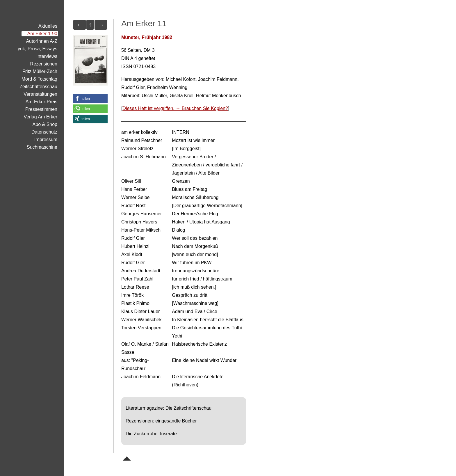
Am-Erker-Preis (41, 102)
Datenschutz (44, 132)
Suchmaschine (42, 147)
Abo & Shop (45, 124)
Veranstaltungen (40, 94)
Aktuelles (48, 26)
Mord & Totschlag (39, 79)
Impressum (46, 140)
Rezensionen (44, 64)
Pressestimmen (41, 109)
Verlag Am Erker (40, 117)
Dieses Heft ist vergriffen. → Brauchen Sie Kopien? (175, 108)
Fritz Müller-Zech (40, 71)
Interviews (47, 56)
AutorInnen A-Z (42, 41)
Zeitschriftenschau (38, 87)
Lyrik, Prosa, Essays (36, 49)
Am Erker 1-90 (42, 34)
